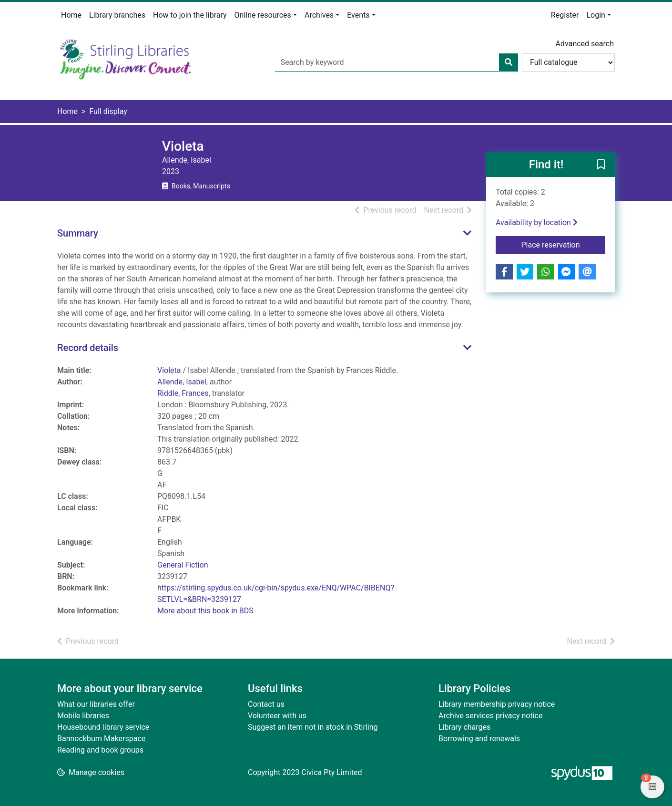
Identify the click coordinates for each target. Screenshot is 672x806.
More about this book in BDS (205, 611)
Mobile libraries (83, 716)
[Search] (509, 62)
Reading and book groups (100, 750)
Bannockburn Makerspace (101, 739)
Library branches (117, 15)
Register (565, 15)
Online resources (263, 15)
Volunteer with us (277, 716)
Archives (319, 15)
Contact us (266, 704)
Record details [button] (88, 348)
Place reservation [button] (564, 244)
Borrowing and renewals (479, 739)
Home (71, 15)
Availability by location (537, 222)
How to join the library (190, 15)
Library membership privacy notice (497, 704)
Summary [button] (78, 233)
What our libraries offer (96, 704)
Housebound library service (103, 727)
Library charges (464, 727)
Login (596, 15)
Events (358, 15)
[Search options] (568, 62)
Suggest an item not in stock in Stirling (313, 727)
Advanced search (585, 44)
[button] (601, 165)
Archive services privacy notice (490, 716)
